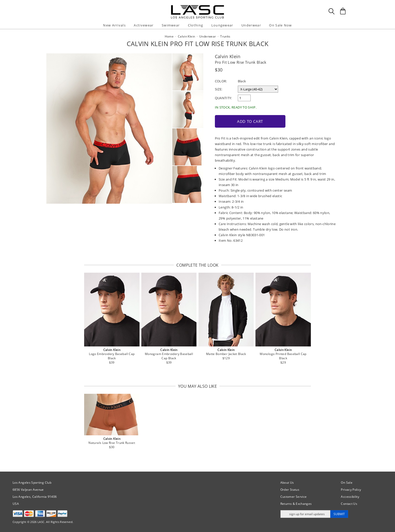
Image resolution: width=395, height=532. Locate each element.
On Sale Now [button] (280, 25)
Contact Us (349, 504)
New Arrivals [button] (114, 25)
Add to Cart (250, 121)
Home (169, 36)
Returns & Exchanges (296, 504)
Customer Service (294, 497)
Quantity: (223, 98)
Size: (219, 89)
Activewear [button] (144, 25)
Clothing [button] (195, 25)
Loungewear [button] (222, 25)
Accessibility (350, 497)
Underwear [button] (251, 25)
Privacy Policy (351, 490)
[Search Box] (332, 11)
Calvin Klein (228, 56)
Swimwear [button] (171, 25)
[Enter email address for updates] (305, 514)
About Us (287, 483)
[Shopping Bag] (343, 11)
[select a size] (258, 89)
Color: (221, 81)
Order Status (290, 490)
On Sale (347, 483)
